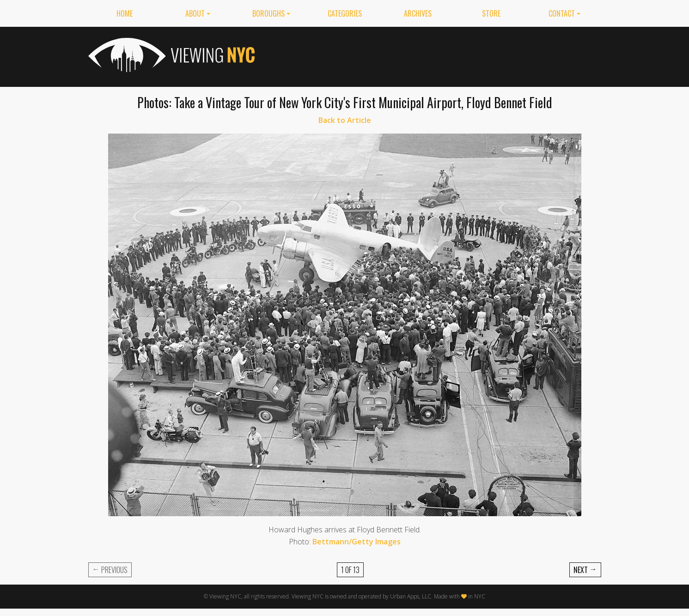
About (195, 13)
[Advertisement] (433, 55)
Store (491, 13)
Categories (345, 13)
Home (125, 13)
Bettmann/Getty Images (357, 542)
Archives (418, 13)
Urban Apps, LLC (411, 596)
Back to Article (345, 120)
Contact (562, 13)
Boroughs (268, 13)
